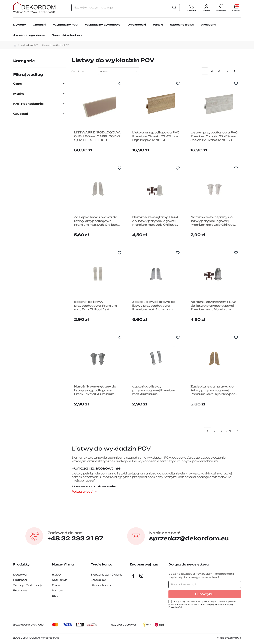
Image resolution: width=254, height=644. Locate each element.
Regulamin (60, 580)
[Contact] (192, 7)
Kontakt (58, 590)
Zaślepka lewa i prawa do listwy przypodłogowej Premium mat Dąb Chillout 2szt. (96, 221)
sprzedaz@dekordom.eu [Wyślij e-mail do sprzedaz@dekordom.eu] (189, 536)
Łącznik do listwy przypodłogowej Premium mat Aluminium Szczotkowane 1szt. (154, 390)
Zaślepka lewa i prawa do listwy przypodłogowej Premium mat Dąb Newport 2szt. (214, 390)
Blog (55, 596)
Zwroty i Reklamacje (28, 585)
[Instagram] (141, 576)
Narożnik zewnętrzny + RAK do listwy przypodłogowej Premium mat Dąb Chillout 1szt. (155, 221)
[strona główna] (15, 45)
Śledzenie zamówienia (107, 575)
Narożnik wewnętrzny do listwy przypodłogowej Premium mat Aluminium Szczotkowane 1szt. (95, 390)
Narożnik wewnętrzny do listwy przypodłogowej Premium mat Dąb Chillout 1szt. (212, 221)
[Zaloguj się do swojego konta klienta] (206, 7)
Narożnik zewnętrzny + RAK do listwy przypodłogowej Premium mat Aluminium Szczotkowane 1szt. (213, 306)
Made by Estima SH (229, 638)
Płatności (20, 580)
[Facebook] (134, 576)
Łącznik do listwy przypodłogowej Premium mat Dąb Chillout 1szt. (95, 306)
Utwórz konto (101, 585)
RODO (56, 575)
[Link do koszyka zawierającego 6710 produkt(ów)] (236, 7)
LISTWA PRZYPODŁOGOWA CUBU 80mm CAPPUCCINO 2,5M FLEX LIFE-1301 (97, 136)
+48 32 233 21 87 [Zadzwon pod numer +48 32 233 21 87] (75, 536)
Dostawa (20, 575)
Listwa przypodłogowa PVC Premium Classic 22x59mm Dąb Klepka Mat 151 (156, 136)
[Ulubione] (221, 7)
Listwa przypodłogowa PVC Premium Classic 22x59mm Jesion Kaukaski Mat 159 (214, 136)
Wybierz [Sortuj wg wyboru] (119, 71)
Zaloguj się (98, 580)
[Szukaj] (126, 8)
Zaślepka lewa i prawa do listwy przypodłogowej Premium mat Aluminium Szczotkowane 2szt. (154, 306)
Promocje (20, 590)
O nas (56, 585)
